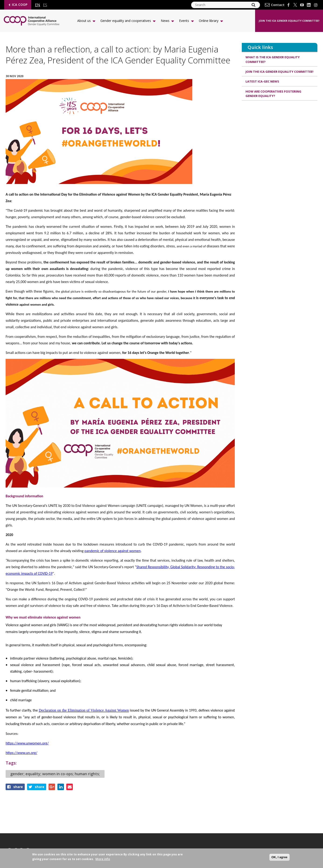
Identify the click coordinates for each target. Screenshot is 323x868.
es (45, 5)
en (38, 5)
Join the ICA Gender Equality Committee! (289, 21)
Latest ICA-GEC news (262, 82)
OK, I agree (279, 857)
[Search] (253, 5)
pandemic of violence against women (113, 551)
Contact (278, 5)
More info (103, 859)
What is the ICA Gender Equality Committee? (273, 59)
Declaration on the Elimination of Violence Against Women (84, 710)
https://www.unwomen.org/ (27, 743)
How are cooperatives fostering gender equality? (273, 94)
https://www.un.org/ (21, 753)
